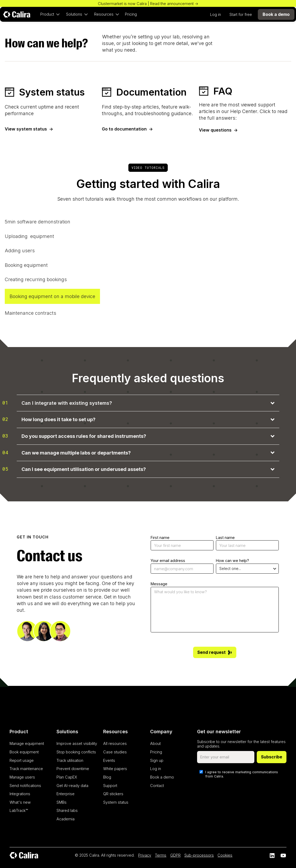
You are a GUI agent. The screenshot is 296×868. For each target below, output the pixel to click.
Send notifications (25, 786)
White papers (115, 769)
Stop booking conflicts (76, 752)
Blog (107, 777)
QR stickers (113, 794)
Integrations (20, 794)
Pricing (131, 14)
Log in (216, 14)
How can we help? (232, 561)
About (155, 743)
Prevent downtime (73, 769)
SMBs (62, 802)
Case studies (115, 752)
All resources (115, 743)
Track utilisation (70, 760)
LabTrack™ (19, 810)
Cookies (225, 855)
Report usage (22, 760)
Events (109, 760)
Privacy (145, 855)
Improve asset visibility (77, 743)
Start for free (241, 14)
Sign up (157, 760)
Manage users (22, 777)
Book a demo (162, 777)
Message (159, 584)
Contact (157, 786)
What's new (20, 802)
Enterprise (66, 794)
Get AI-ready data (72, 786)
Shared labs (67, 810)
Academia (66, 819)
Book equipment (24, 752)
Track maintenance (26, 769)
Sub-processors (199, 855)
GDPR (175, 855)
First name (160, 538)
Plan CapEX (67, 777)
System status (116, 802)
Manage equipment (27, 743)
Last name (225, 538)
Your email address (168, 561)
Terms (161, 855)
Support (110, 786)
